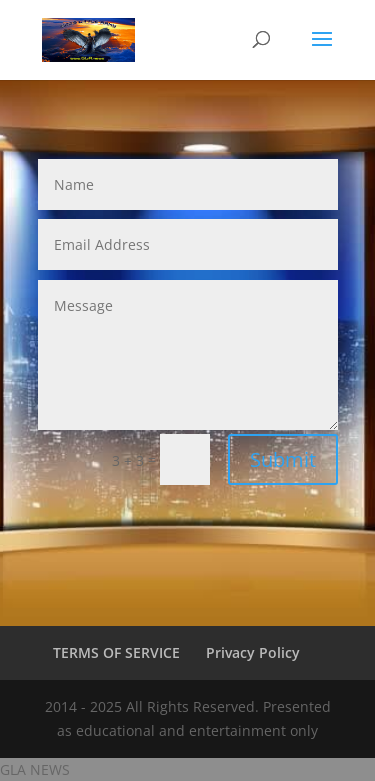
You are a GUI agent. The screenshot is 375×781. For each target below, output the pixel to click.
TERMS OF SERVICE (116, 652)
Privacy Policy (253, 652)
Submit (283, 459)
